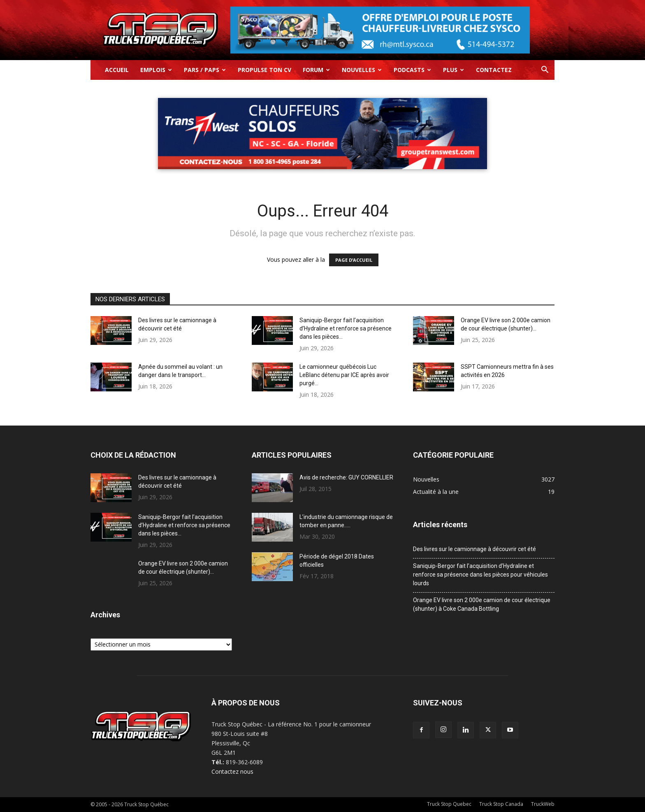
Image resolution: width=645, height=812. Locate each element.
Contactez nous (232, 771)
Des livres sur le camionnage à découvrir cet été (474, 549)
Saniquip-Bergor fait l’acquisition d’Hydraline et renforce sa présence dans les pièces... (346, 328)
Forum (316, 70)
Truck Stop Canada (501, 804)
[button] (545, 71)
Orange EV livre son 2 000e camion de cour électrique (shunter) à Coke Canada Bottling (482, 604)
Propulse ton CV (264, 70)
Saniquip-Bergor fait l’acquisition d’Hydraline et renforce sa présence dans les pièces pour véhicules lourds (480, 575)
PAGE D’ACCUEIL (354, 260)
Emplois (156, 70)
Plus (454, 70)
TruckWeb (543, 804)
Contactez (494, 70)
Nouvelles (362, 70)
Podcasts (412, 70)
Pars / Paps (205, 70)
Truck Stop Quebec (449, 804)
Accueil (117, 70)
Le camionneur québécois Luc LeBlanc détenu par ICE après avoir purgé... (344, 375)
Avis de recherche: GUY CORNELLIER (346, 477)
